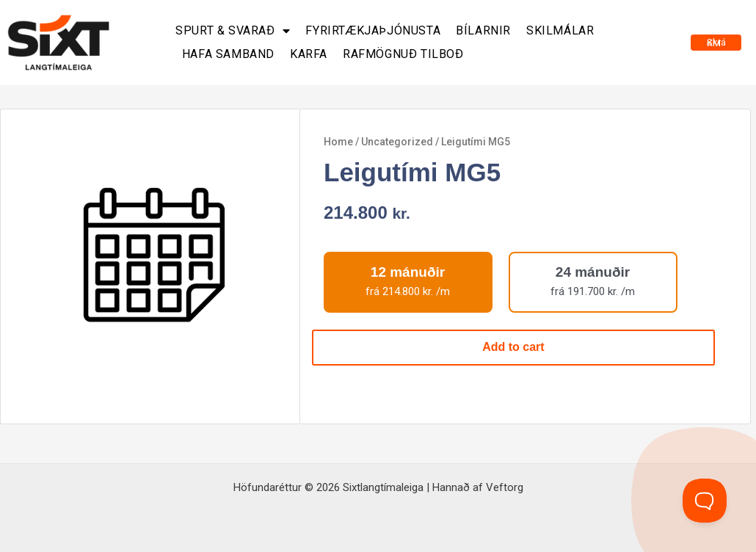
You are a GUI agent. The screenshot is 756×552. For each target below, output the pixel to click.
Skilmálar (560, 30)
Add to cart (513, 347)
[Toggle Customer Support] (705, 501)
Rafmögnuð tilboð (403, 54)
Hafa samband (228, 54)
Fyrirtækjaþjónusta (373, 30)
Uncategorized (397, 142)
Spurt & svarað (233, 31)
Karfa (309, 54)
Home (338, 142)
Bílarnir (483, 30)
